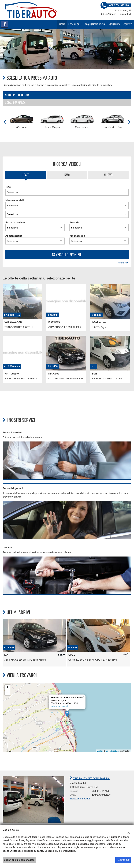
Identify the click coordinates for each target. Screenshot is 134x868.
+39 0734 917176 (101, 791)
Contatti (128, 24)
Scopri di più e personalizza (19, 860)
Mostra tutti (123, 263)
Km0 (67, 175)
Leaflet (100, 751)
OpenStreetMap (113, 751)
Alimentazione (14, 236)
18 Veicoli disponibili (67, 254)
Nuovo (108, 175)
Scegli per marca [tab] (15, 102)
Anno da (74, 222)
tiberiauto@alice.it (101, 795)
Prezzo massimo (15, 222)
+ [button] (7, 687)
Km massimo (77, 236)
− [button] (7, 693)
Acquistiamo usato (95, 24)
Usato (26, 175)
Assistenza (114, 24)
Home (62, 24)
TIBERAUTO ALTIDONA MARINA (91, 778)
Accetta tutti (123, 860)
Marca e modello (15, 200)
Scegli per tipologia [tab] (17, 95)
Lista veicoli (75, 24)
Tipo (8, 187)
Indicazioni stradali (60, 706)
